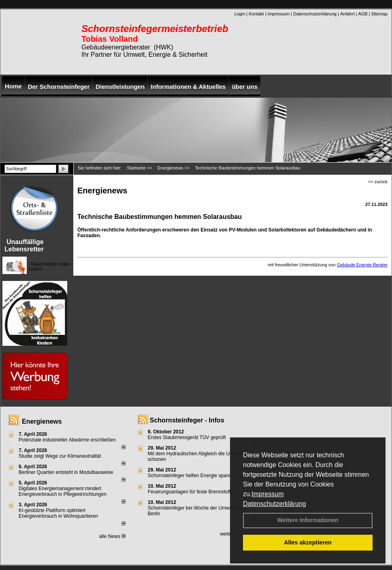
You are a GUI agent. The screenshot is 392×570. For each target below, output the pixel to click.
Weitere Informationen (308, 520)
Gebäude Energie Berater (362, 265)
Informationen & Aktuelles (188, 87)
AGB (363, 14)
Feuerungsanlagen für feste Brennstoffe (191, 492)
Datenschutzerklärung (275, 504)
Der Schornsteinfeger (59, 87)
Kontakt (256, 14)
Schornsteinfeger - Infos (187, 420)
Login (240, 14)
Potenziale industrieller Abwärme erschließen (67, 440)
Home (13, 86)
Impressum (267, 494)
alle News (112, 536)
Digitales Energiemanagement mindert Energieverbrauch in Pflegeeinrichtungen (63, 491)
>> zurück (378, 182)
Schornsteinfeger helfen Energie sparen (191, 476)
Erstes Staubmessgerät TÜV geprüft (187, 437)
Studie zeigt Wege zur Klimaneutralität (60, 456)
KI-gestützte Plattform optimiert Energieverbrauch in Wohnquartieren (58, 513)
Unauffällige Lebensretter (24, 245)
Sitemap (379, 14)
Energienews (42, 421)
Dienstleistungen (120, 87)
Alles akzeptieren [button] (308, 542)
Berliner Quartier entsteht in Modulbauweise (66, 472)
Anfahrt (347, 14)
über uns (244, 87)
